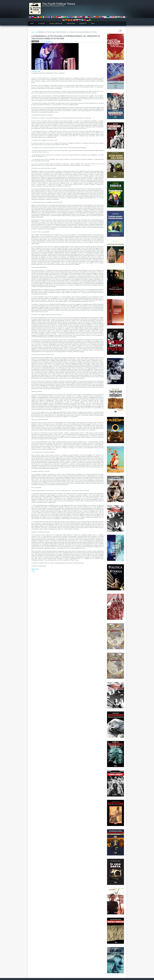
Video (93, 23)
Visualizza (36, 41)
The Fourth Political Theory (59, 4)
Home (32, 23)
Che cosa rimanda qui (47, 41)
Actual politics (35, 569)
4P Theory (41, 23)
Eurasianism (71, 23)
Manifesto (83, 23)
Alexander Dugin (36, 71)
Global (33, 571)
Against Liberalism (56, 23)
